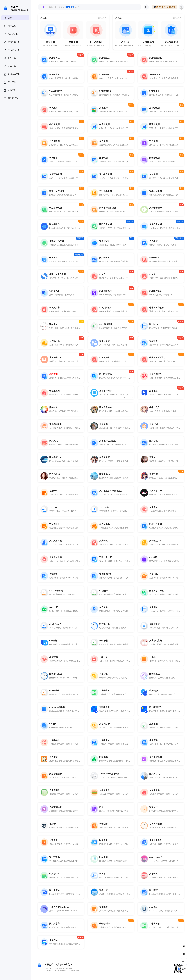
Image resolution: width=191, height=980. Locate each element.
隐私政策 (48, 968)
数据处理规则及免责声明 (63, 968)
